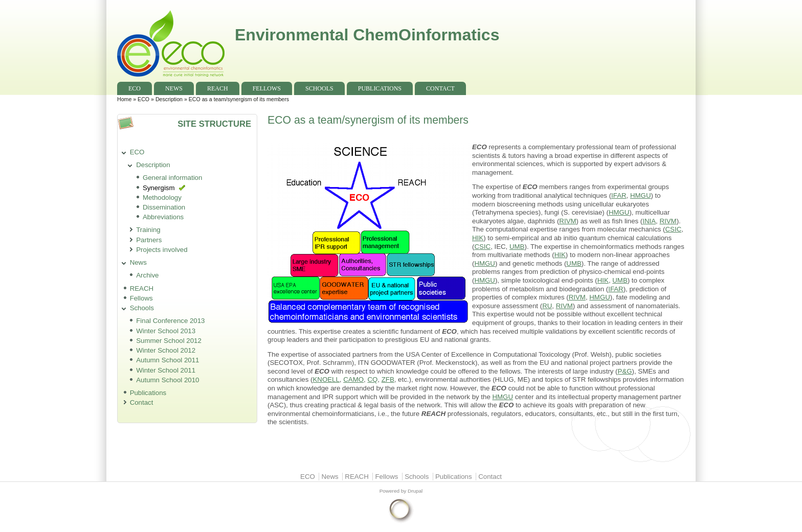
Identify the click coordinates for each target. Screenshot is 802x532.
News (174, 88)
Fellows (267, 88)
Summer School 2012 (169, 341)
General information (173, 178)
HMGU (641, 195)
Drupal (415, 491)
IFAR (619, 195)
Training (148, 230)
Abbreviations (163, 217)
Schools (319, 88)
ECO (135, 88)
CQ (372, 379)
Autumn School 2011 (168, 360)
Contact (440, 88)
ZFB (388, 379)
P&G (625, 371)
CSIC (674, 229)
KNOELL (326, 379)
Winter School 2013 (166, 331)
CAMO (353, 379)
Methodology (162, 198)
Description (169, 99)
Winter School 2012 (166, 350)
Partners (149, 240)
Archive (147, 275)
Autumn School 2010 (168, 380)
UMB (517, 247)
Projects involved (162, 250)
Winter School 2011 (166, 370)
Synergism (159, 188)
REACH (218, 88)
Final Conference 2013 (170, 321)
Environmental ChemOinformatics (367, 35)
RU (547, 306)
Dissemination (164, 207)
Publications (380, 88)
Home (124, 99)
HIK (478, 238)
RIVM (567, 221)
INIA (649, 221)
